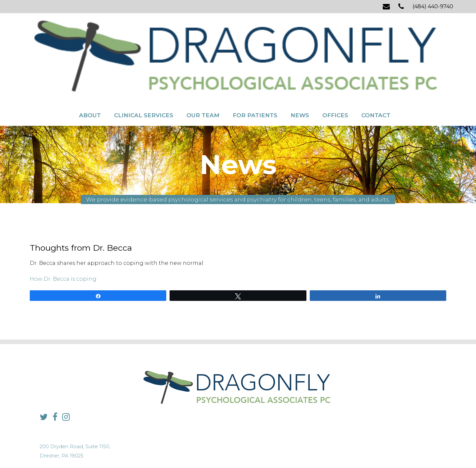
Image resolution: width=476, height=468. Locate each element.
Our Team (203, 55)
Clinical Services (144, 55)
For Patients (255, 55)
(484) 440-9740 (433, 6)
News (300, 55)
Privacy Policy (198, 450)
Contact (376, 55)
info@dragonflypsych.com (345, 404)
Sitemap (223, 450)
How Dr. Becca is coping (63, 257)
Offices (335, 55)
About (90, 55)
